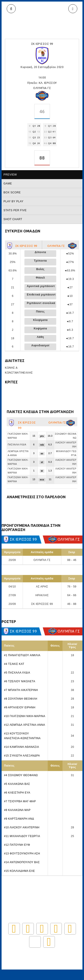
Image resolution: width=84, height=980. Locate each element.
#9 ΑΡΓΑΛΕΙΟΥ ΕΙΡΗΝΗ (20, 707)
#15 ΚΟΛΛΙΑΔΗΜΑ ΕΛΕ (19, 871)
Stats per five (15, 210)
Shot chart (13, 219)
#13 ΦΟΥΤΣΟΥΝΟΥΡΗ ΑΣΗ (22, 854)
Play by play (14, 201)
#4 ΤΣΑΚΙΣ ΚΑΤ (14, 664)
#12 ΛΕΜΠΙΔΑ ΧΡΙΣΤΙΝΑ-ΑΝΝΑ (25, 725)
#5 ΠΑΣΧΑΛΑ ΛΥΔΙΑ (17, 673)
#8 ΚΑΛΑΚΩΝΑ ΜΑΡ (17, 810)
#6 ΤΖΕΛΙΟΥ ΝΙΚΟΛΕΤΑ (20, 681)
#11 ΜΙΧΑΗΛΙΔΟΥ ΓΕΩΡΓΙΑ (22, 836)
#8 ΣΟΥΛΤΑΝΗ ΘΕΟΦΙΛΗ (21, 699)
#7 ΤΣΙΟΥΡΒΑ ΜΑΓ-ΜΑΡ (20, 801)
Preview (10, 175)
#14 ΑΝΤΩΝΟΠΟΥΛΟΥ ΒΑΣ (22, 862)
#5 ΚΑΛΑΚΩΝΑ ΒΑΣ (17, 784)
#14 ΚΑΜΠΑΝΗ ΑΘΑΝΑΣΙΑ (22, 747)
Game (8, 184)
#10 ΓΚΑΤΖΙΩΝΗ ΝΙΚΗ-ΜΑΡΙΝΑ (25, 716)
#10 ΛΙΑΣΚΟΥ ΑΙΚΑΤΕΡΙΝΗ (22, 827)
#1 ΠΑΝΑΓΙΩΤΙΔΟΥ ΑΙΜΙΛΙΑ (22, 655)
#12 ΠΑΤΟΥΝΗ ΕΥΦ (17, 845)
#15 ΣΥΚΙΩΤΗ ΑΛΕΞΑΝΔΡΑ (22, 756)
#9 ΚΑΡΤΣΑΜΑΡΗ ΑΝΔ (19, 819)
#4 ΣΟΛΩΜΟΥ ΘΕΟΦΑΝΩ (21, 775)
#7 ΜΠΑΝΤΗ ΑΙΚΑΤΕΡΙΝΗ (21, 690)
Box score (12, 192)
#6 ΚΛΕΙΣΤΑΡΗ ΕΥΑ (17, 793)
